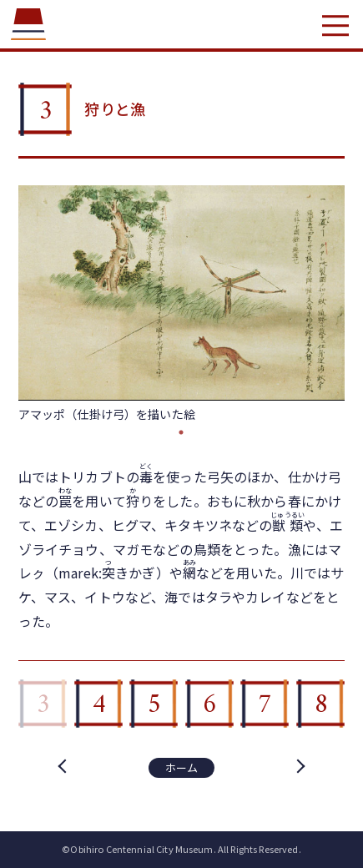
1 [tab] (181, 432)
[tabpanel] (182, 304)
